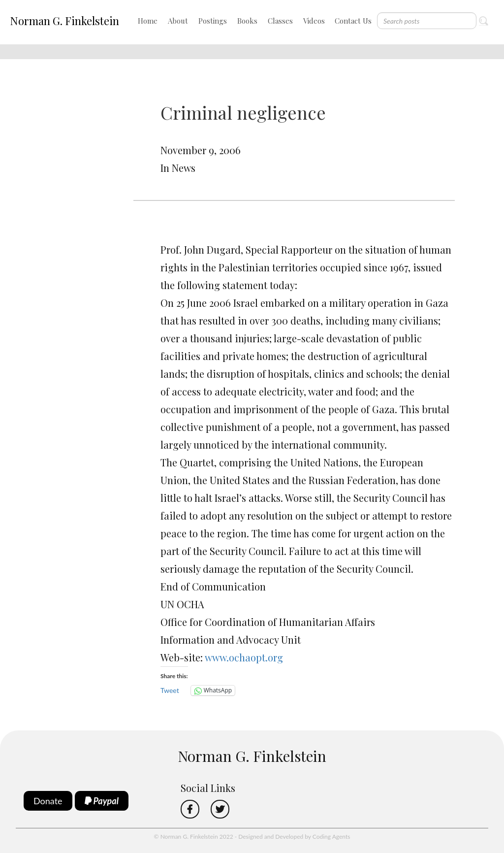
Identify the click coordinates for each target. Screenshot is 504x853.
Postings (213, 21)
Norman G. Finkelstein (64, 21)
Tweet (170, 690)
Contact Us (353, 21)
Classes (280, 21)
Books (247, 21)
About (178, 21)
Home (148, 21)
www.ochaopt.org (244, 657)
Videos (314, 21)
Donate (48, 801)
